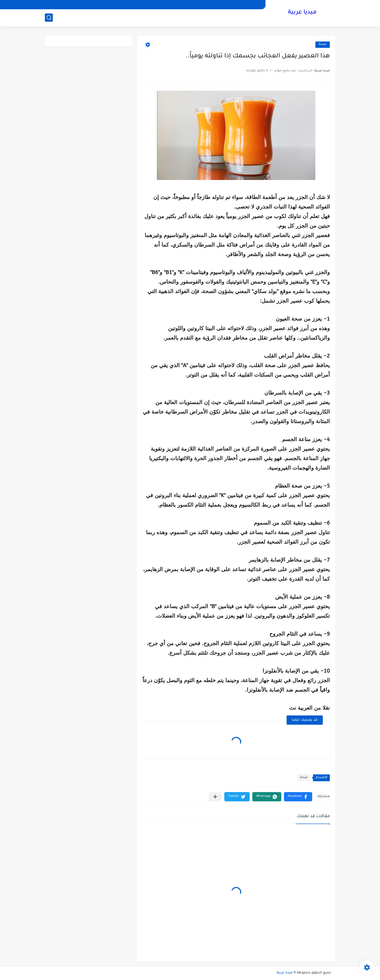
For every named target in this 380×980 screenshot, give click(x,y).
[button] (298, 797)
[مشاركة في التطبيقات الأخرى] (215, 797)
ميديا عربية (302, 13)
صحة (323, 45)
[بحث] (49, 18)
